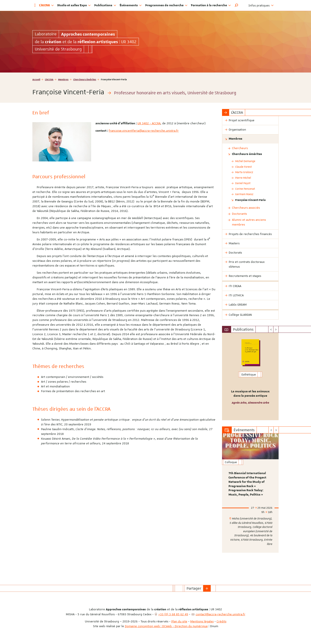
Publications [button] (105, 5)
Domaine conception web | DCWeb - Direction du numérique (166, 626)
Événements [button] (131, 5)
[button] (236, 5)
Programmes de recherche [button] (166, 5)
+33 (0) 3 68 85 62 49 (173, 614)
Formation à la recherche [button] (211, 5)
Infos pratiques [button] (261, 5)
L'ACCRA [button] (46, 5)
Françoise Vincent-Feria (250, 200)
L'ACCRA (49, 79)
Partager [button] (194, 588)
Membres (63, 79)
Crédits (221, 621)
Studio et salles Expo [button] (74, 5)
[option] (250, 376)
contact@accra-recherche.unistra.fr (221, 614)
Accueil (36, 79)
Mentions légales (202, 621)
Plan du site (179, 621)
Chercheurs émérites (85, 79)
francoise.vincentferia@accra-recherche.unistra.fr (144, 131)
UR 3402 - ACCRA (149, 123)
